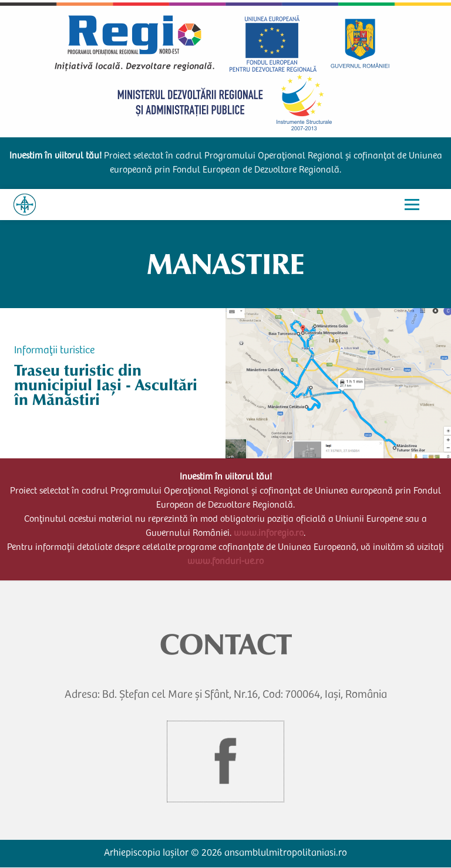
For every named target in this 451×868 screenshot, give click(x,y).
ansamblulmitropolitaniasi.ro (286, 854)
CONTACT (226, 644)
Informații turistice (54, 351)
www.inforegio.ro (269, 533)
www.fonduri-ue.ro (225, 562)
